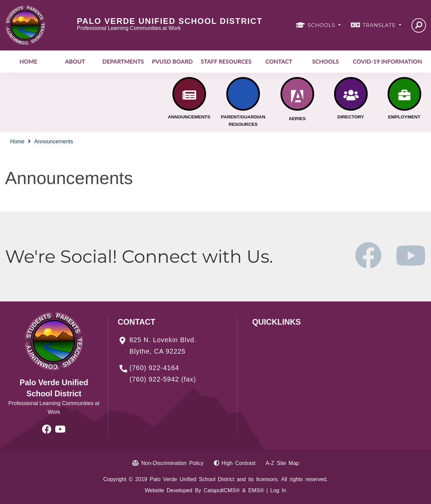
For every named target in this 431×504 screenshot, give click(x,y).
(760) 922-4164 (154, 368)
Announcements (54, 141)
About (75, 61)
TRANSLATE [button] (380, 25)
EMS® (256, 490)
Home (28, 61)
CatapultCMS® (222, 490)
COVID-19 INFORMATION (387, 61)
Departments (123, 61)
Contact (279, 61)
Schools (325, 61)
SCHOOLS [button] (322, 25)
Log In (278, 490)
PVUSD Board (172, 61)
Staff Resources (226, 61)
